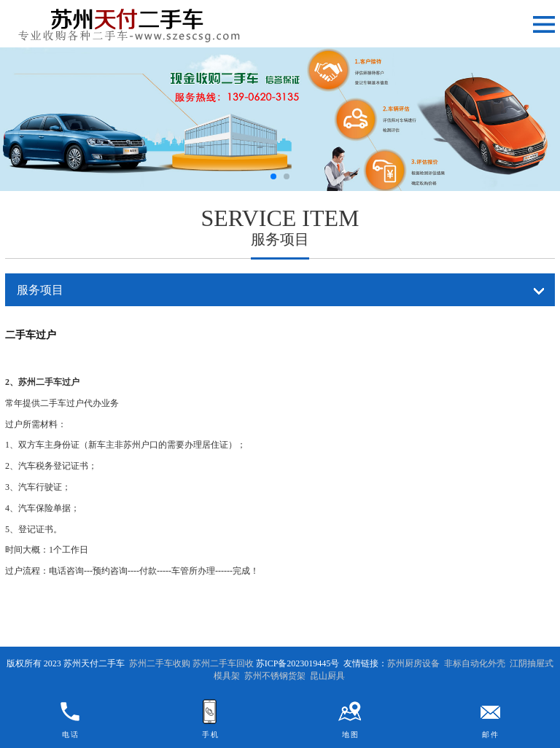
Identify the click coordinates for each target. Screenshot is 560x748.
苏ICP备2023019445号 (298, 663)
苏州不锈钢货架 (275, 676)
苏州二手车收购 (160, 663)
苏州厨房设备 (413, 663)
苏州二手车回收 (223, 663)
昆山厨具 (327, 676)
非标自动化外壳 (475, 663)
